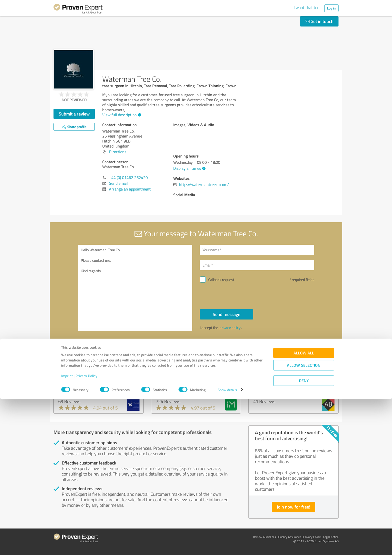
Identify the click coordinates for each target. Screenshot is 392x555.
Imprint (67, 532)
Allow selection (304, 521)
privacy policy (230, 328)
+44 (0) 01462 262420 (128, 177)
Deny (304, 536)
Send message (226, 314)
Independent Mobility (178, 385)
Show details (227, 546)
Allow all (304, 509)
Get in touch (319, 21)
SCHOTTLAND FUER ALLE (85, 385)
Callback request (221, 280)
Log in (331, 8)
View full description (121, 115)
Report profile (149, 349)
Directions (118, 152)
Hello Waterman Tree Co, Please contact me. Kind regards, (135, 288)
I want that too (306, 7)
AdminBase (265, 385)
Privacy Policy (86, 532)
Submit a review (74, 114)
